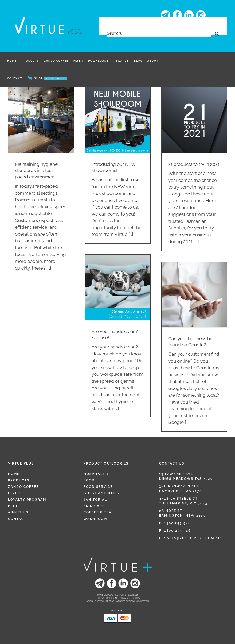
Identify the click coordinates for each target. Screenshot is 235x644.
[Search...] (159, 34)
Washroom (95, 519)
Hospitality (96, 474)
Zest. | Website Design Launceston (129, 601)
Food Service (98, 487)
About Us (18, 512)
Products (19, 480)
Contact (17, 519)
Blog (13, 506)
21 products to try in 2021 (194, 164)
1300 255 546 (177, 523)
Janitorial (95, 500)
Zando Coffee (23, 487)
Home (14, 474)
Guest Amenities (101, 493)
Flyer (14, 493)
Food (89, 480)
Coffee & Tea (98, 512)
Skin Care (94, 506)
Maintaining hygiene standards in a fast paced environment (36, 171)
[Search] (215, 34)
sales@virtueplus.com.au (193, 538)
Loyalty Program (27, 500)
